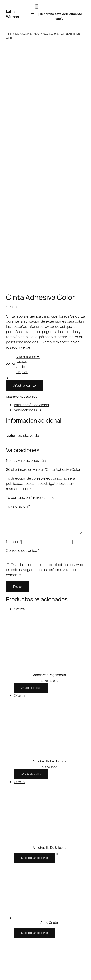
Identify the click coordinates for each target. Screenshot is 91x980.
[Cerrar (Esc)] (13, 952)
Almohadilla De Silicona (49, 533)
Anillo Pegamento (50, 769)
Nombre (14, 313)
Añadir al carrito (24, 152)
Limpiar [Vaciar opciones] (21, 139)
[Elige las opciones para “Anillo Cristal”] (35, 704)
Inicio (9, 34)
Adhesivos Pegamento (49, 446)
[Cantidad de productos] (24, 145)
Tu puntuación (19, 264)
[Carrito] (37, 6)
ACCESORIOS (51, 34)
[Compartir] (9, 952)
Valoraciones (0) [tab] (28, 177)
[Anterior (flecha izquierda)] (2, 957)
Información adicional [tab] (31, 172)
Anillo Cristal (49, 694)
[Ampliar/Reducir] (2, 952)
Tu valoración (18, 273)
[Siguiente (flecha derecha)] (6, 957)
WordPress (78, 899)
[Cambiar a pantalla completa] (6, 952)
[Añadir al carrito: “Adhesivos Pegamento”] (31, 460)
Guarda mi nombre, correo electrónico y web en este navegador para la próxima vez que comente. (45, 342)
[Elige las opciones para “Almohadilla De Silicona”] (35, 629)
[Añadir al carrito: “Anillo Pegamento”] (31, 783)
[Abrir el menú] (33, 14)
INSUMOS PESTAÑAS (27, 34)
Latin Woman (12, 14)
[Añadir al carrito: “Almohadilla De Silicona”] (31, 546)
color (11, 131)
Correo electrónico (23, 322)
